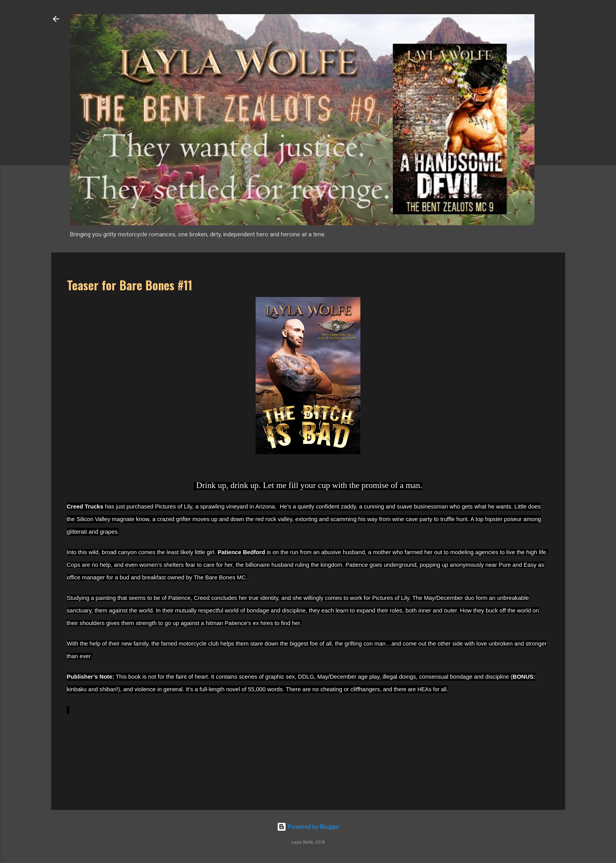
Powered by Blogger (308, 827)
